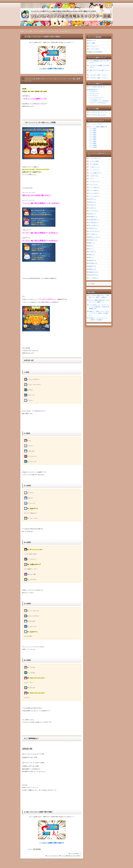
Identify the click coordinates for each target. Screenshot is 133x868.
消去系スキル (92, 260)
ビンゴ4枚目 (93, 134)
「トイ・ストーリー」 (95, 170)
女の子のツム (92, 199)
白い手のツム (92, 252)
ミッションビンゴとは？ (95, 124)
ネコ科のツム (92, 205)
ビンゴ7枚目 (93, 140)
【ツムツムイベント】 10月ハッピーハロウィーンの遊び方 (67, 864)
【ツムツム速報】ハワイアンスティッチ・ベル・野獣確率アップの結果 (39, 861)
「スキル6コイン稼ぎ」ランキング (98, 78)
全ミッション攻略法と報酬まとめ (98, 127)
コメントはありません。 (53, 856)
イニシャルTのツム (94, 196)
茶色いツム (92, 255)
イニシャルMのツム (94, 190)
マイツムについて (94, 94)
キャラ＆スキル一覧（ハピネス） (98, 115)
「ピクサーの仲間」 (94, 161)
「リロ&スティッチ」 (95, 167)
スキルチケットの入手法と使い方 (98, 103)
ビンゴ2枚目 (93, 131)
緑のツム (91, 246)
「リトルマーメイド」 (95, 182)
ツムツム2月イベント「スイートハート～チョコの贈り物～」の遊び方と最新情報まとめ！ (99, 307)
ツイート (30, 849)
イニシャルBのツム (94, 187)
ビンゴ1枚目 (93, 129)
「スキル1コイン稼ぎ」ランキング (98, 75)
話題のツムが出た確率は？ (75, 856)
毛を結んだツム (93, 240)
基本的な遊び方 (93, 90)
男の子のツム (92, 202)
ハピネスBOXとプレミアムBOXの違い (100, 101)
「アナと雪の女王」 (94, 164)
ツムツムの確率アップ (76, 853)
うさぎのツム (92, 208)
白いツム (91, 249)
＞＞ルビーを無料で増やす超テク (52, 69)
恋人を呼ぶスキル (94, 275)
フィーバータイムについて (97, 97)
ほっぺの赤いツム (94, 225)
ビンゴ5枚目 (93, 136)
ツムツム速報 (64, 856)
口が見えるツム (93, 228)
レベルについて (94, 95)
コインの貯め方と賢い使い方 (97, 87)
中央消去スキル (93, 263)
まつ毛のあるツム (94, 222)
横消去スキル (92, 266)
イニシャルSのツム (94, 193)
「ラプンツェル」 (94, 185)
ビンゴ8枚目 (93, 142)
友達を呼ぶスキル (94, 272)
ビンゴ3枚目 (93, 132)
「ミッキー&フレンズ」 (95, 158)
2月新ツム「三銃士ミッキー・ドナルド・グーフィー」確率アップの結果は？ (99, 313)
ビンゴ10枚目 (93, 145)
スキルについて (94, 92)
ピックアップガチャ (94, 49)
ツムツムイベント (94, 46)
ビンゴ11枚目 (93, 147)
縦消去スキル (92, 269)
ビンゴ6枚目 (93, 138)
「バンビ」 (92, 179)
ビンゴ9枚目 (93, 144)
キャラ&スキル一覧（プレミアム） (98, 112)
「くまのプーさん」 (94, 176)
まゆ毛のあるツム (94, 220)
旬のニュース (92, 40)
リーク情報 (92, 43)
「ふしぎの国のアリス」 (95, 173)
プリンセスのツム (94, 211)
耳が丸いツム (92, 214)
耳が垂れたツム (93, 217)
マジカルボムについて (96, 99)
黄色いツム (92, 243)
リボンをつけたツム (94, 231)
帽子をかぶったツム (94, 237)
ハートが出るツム (94, 278)
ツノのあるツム (93, 234)
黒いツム (91, 257)
